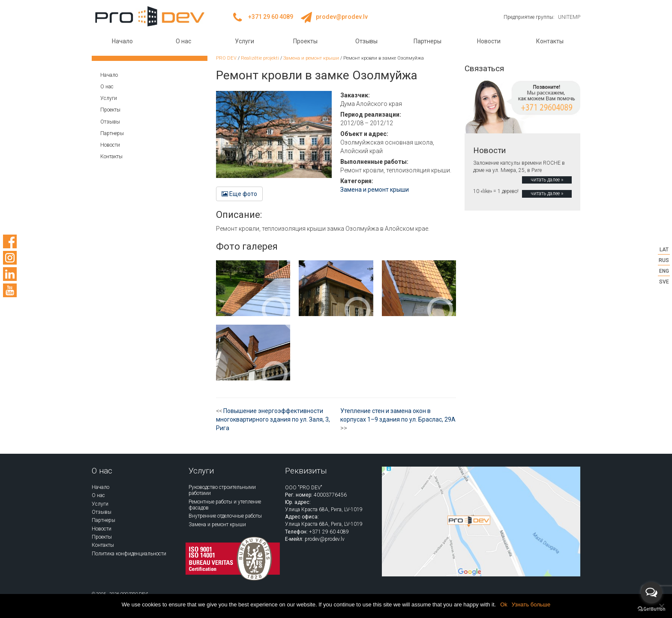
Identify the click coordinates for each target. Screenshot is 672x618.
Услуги (244, 41)
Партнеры (427, 41)
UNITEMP (569, 17)
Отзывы (366, 41)
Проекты (305, 41)
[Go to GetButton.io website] (651, 609)
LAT (664, 249)
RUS (664, 260)
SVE (664, 282)
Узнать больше (531, 604)
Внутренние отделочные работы (225, 516)
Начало (122, 41)
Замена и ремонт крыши (375, 190)
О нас (183, 41)
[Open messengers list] (651, 593)
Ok (504, 604)
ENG (664, 271)
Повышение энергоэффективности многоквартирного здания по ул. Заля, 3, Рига (273, 419)
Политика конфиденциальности (129, 554)
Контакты (550, 41)
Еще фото (239, 194)
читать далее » (547, 180)
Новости (489, 41)
